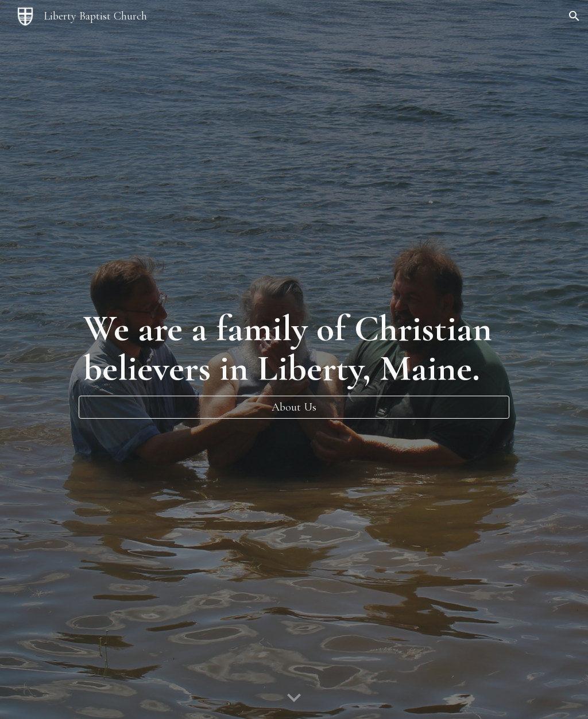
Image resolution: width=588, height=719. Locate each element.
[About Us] (294, 407)
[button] (574, 16)
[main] (294, 348)
